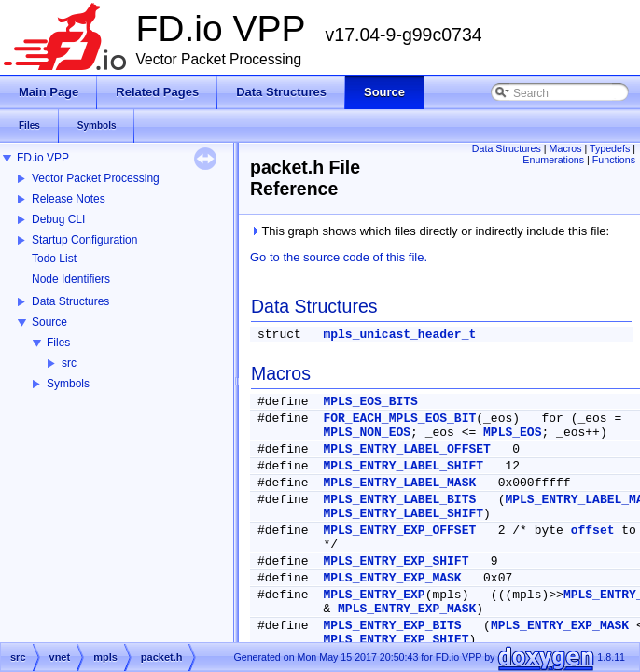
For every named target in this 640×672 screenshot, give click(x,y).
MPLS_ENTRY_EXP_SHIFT (396, 561)
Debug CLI (58, 219)
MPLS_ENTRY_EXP (374, 595)
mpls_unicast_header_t (399, 335)
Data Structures (70, 301)
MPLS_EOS (512, 433)
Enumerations (553, 160)
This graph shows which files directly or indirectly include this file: (430, 231)
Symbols (68, 384)
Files (58, 343)
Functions (614, 160)
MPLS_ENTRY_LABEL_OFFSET (406, 449)
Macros (566, 148)
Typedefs (610, 148)
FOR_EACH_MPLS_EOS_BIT (399, 419)
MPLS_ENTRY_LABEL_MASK (399, 483)
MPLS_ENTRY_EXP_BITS (392, 626)
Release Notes (69, 199)
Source (49, 322)
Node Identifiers (71, 279)
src (69, 363)
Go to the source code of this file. (339, 257)
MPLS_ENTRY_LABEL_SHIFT (403, 466)
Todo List (54, 259)
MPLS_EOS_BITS (370, 402)
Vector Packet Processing (96, 178)
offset (593, 531)
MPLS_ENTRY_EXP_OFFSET (399, 531)
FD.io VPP (43, 158)
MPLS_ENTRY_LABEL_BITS (399, 500)
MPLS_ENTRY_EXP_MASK (392, 578)
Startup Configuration (84, 240)
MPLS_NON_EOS (367, 433)
